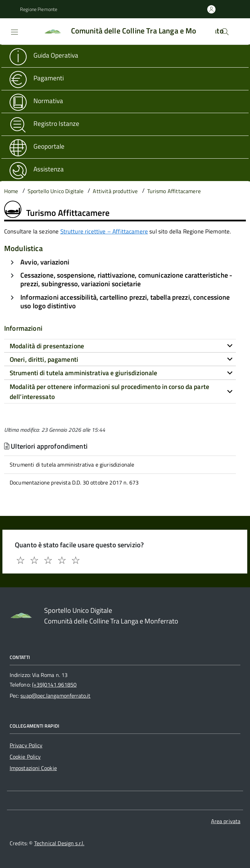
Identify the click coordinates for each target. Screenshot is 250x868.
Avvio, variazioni (45, 262)
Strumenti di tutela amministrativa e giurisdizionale (72, 465)
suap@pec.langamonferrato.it (55, 696)
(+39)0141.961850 (54, 685)
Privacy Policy (26, 745)
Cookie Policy (25, 757)
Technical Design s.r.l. (59, 843)
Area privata (226, 821)
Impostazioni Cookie (33, 768)
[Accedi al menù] (9, 31)
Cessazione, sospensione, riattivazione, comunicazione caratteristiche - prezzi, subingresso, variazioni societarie (126, 279)
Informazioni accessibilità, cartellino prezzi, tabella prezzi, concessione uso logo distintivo (125, 301)
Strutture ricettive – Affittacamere (104, 231)
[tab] (120, 346)
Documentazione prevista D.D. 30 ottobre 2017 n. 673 (74, 482)
